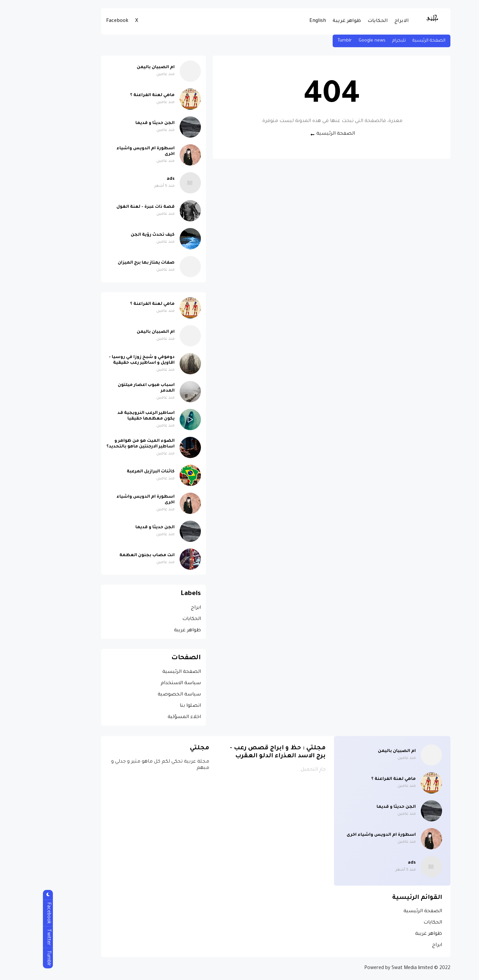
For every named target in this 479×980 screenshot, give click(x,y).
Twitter (12, 937)
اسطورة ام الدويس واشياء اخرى (109, 151)
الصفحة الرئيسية (393, 41)
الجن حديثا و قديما (119, 123)
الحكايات (341, 21)
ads (134, 179)
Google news (336, 41)
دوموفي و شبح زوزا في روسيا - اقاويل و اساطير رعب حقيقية (105, 360)
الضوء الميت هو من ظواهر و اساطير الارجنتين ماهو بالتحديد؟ (104, 444)
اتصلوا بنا (154, 706)
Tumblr (309, 41)
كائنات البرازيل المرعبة (114, 472)
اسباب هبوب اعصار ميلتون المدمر (110, 388)
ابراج (160, 608)
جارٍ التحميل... (275, 770)
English (281, 21)
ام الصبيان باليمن (119, 67)
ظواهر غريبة (311, 21)
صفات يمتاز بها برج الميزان (110, 263)
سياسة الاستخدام (145, 683)
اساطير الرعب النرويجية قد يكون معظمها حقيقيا (110, 416)
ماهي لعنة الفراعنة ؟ (116, 95)
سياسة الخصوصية (143, 695)
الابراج (365, 21)
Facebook (81, 21)
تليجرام (363, 41)
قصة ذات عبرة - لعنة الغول (109, 207)
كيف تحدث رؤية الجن (116, 235)
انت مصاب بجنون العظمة (111, 555)
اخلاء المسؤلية (148, 717)
